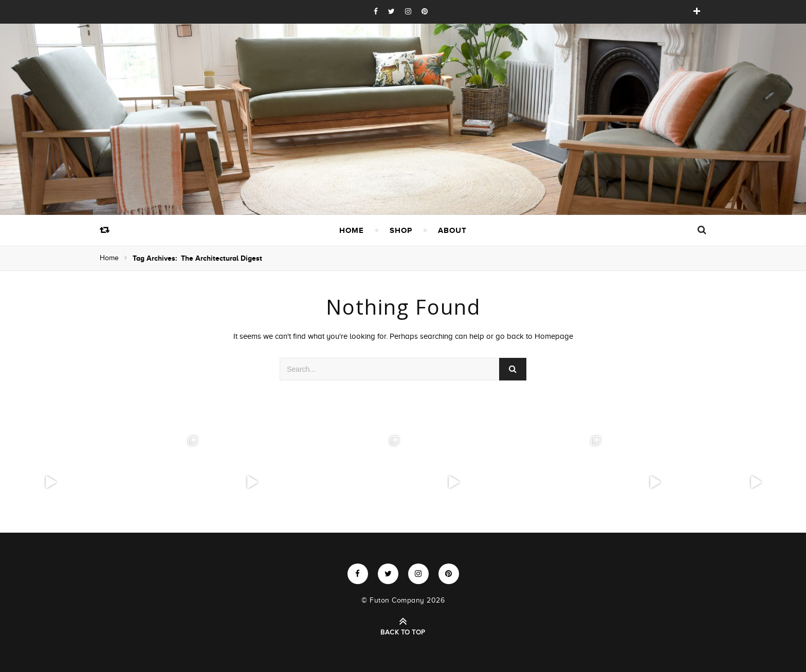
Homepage (554, 336)
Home (352, 230)
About (452, 230)
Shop (401, 230)
